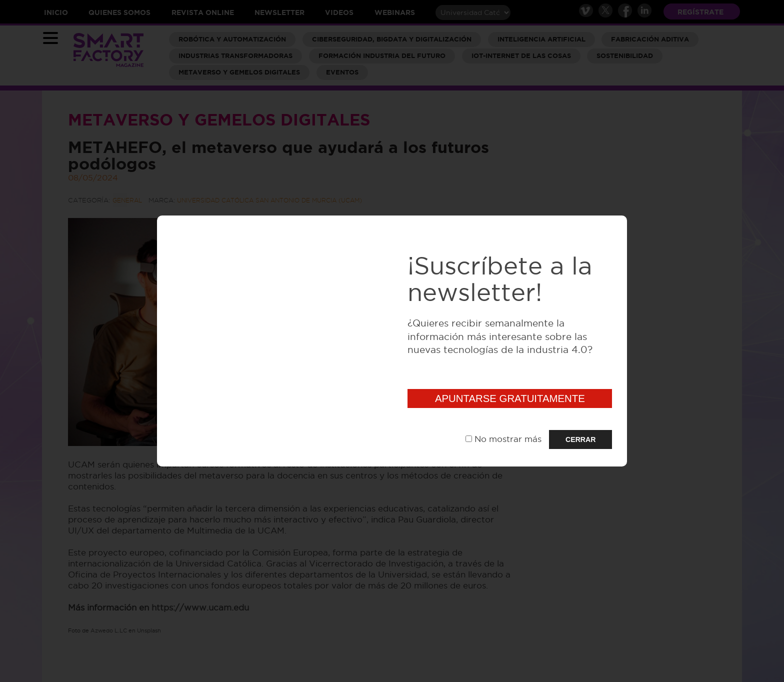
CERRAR (580, 439)
